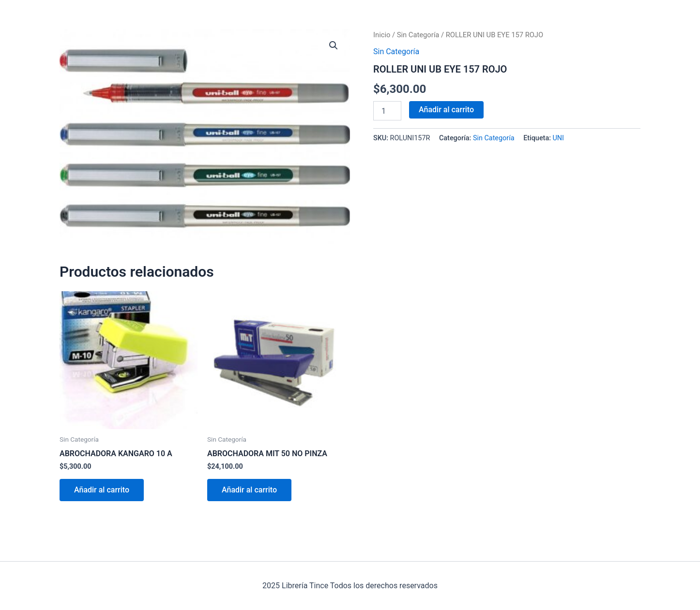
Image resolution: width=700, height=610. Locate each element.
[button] (334, 45)
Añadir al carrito (446, 110)
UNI (559, 138)
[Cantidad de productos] (387, 111)
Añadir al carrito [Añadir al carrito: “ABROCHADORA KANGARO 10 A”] (102, 490)
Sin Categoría (418, 35)
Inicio (382, 35)
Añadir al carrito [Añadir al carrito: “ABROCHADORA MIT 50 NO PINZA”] (249, 490)
